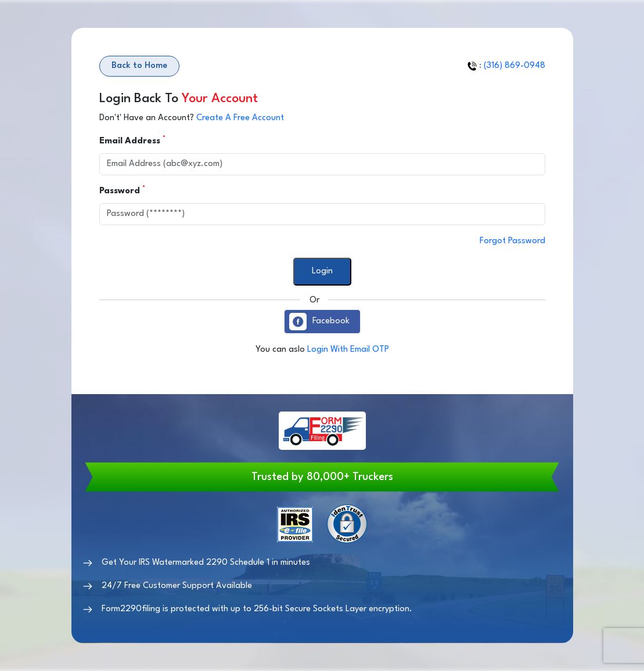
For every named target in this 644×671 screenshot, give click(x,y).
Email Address (131, 140)
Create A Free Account (240, 118)
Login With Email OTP (348, 350)
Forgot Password (512, 241)
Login (322, 271)
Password (121, 190)
